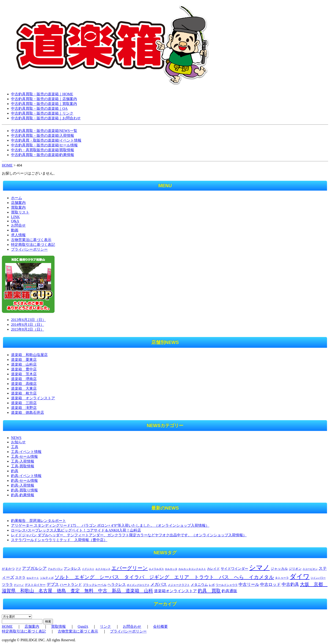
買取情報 (58, 626)
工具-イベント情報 (26, 452)
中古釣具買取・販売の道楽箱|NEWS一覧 (44, 131)
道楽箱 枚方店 (24, 393)
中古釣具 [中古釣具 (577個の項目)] (290, 584)
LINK (15, 217)
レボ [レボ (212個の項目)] (212, 585)
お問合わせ (132, 626)
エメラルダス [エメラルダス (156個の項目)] (156, 569)
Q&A (15, 221)
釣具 (15, 471)
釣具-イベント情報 (26, 476)
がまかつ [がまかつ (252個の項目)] (8, 569)
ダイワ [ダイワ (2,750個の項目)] (300, 577)
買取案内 (18, 207)
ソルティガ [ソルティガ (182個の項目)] (47, 578)
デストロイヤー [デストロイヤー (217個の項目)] (35, 585)
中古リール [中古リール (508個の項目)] (249, 584)
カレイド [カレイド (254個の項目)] (213, 569)
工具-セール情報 (24, 456)
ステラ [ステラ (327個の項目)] (20, 577)
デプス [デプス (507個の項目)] (53, 584)
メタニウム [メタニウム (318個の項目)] (199, 585)
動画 (15, 230)
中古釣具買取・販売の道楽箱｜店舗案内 (44, 99)
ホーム (16, 198)
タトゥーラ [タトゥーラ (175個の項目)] (282, 578)
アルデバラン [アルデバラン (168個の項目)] (55, 569)
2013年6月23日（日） (28, 320)
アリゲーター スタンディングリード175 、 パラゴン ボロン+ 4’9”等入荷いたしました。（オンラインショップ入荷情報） (110, 525)
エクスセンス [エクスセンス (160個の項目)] (103, 569)
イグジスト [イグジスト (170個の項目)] (88, 569)
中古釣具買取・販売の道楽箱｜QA (39, 108)
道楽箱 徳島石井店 (27, 412)
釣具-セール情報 (24, 481)
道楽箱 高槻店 (24, 384)
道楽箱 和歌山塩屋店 (29, 355)
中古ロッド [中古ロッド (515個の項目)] (270, 584)
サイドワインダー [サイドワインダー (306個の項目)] (234, 569)
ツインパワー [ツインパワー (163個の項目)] (318, 578)
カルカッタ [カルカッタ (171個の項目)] (171, 569)
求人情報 (18, 235)
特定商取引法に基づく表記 (33, 245)
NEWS (16, 438)
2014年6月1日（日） (27, 325)
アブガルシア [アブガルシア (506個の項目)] (34, 568)
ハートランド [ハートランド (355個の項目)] (71, 585)
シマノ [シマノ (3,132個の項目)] (259, 567)
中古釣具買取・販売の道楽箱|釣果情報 (43, 155)
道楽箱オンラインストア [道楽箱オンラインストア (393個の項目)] (175, 591)
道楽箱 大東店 (24, 388)
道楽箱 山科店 (24, 364)
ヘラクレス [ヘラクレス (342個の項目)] (117, 585)
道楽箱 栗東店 (24, 360)
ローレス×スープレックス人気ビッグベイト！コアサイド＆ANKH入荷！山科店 (76, 530)
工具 (15, 447)
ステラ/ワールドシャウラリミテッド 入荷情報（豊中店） (59, 540)
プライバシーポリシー (29, 249)
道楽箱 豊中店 (24, 369)
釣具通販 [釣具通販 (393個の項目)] (229, 591)
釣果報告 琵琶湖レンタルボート (38, 521)
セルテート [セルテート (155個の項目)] (33, 578)
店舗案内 (18, 203)
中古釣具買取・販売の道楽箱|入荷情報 (43, 136)
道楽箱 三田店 (24, 403)
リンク (105, 626)
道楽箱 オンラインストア (33, 398)
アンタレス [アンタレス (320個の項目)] (72, 569)
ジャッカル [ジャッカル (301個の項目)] (279, 569)
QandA (83, 626)
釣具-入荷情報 (23, 485)
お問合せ (18, 225)
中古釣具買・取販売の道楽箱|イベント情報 (46, 140)
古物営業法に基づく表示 (31, 240)
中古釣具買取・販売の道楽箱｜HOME (42, 94)
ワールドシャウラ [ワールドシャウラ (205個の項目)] (227, 585)
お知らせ (18, 442)
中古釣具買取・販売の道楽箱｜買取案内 (44, 104)
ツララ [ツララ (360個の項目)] (7, 585)
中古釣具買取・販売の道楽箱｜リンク (42, 113)
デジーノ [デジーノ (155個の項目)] (19, 585)
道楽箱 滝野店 (24, 408)
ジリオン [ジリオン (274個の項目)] (295, 569)
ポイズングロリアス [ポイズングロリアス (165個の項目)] (138, 585)
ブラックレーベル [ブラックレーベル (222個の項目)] (95, 585)
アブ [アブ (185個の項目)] (18, 569)
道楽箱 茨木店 (24, 374)
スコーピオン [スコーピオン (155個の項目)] (310, 569)
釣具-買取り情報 (24, 490)
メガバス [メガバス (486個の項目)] (159, 584)
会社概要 (160, 626)
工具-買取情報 (23, 466)
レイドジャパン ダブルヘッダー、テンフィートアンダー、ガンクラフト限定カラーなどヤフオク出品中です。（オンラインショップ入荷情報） (129, 535)
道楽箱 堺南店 (24, 379)
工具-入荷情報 (23, 461)
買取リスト (20, 212)
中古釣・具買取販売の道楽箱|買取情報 (43, 150)
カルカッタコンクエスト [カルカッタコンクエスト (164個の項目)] (192, 569)
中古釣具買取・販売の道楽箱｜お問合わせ (46, 118)
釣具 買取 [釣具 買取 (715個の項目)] (209, 591)
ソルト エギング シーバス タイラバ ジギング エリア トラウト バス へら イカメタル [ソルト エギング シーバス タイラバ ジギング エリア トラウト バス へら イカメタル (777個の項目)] (164, 577)
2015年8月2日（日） (27, 329)
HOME (7, 165)
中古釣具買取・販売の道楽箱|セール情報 (44, 145)
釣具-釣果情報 (23, 495)
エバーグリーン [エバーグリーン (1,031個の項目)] (130, 568)
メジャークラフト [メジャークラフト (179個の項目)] (179, 585)
